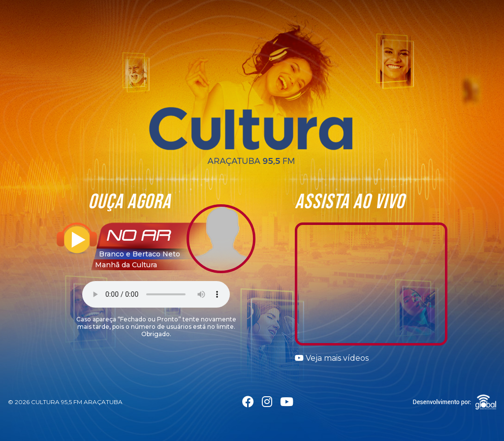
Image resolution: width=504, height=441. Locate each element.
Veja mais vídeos (332, 358)
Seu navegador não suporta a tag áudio (156, 294)
